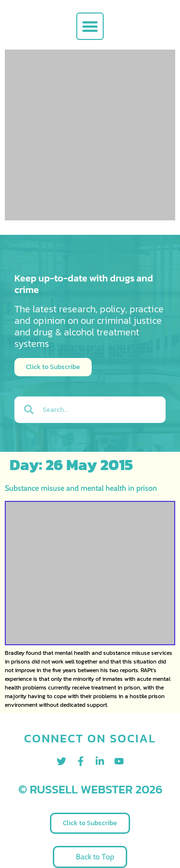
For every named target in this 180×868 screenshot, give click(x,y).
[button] (90, 26)
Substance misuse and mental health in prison (81, 488)
